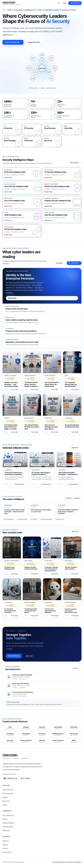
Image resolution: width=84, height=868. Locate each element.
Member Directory (8, 823)
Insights (5, 797)
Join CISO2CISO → (74, 263)
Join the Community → (13, 42)
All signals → (78, 498)
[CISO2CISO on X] (25, 778)
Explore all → (76, 448)
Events (5, 805)
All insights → (60, 263)
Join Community (14, 656)
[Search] (59, 3)
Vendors (5, 845)
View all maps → (75, 163)
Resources (6, 801)
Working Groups (8, 827)
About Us (6, 841)
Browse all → (76, 531)
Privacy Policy (7, 852)
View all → (76, 668)
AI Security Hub (8, 790)
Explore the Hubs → (35, 42)
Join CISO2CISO (75, 3)
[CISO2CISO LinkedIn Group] (10, 778)
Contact (5, 848)
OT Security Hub (8, 794)
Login (65, 3)
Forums (5, 819)
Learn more (29, 656)
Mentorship (6, 830)
